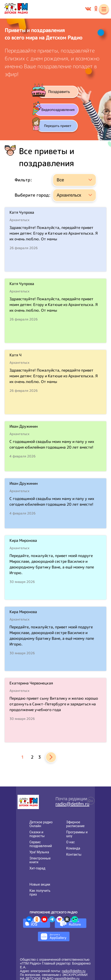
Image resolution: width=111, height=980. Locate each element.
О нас (70, 842)
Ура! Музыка (39, 852)
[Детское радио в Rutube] (67, 919)
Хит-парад (37, 868)
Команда (73, 848)
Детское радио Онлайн (41, 824)
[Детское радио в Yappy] (75, 919)
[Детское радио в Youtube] (44, 919)
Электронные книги (40, 860)
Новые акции (40, 884)
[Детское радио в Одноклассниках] (37, 919)
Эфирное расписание (75, 824)
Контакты (74, 854)
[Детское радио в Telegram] (52, 919)
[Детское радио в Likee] (60, 919)
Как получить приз (40, 893)
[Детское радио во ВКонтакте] (29, 919)
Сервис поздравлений (41, 844)
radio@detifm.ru (72, 804)
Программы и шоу (77, 834)
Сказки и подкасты (37, 834)
